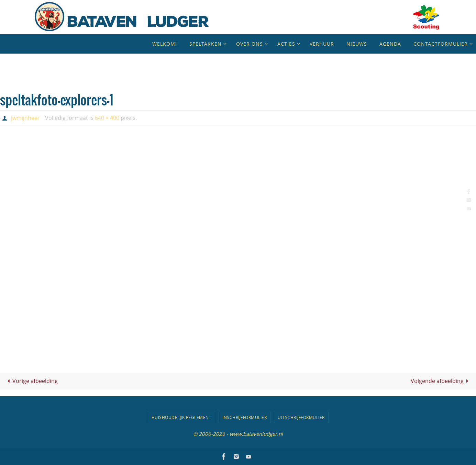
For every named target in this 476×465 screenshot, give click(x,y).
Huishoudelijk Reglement (182, 417)
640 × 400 (107, 118)
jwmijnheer (25, 118)
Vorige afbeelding (31, 381)
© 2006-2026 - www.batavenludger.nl (238, 434)
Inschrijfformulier (245, 417)
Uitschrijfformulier (301, 417)
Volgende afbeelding (441, 381)
